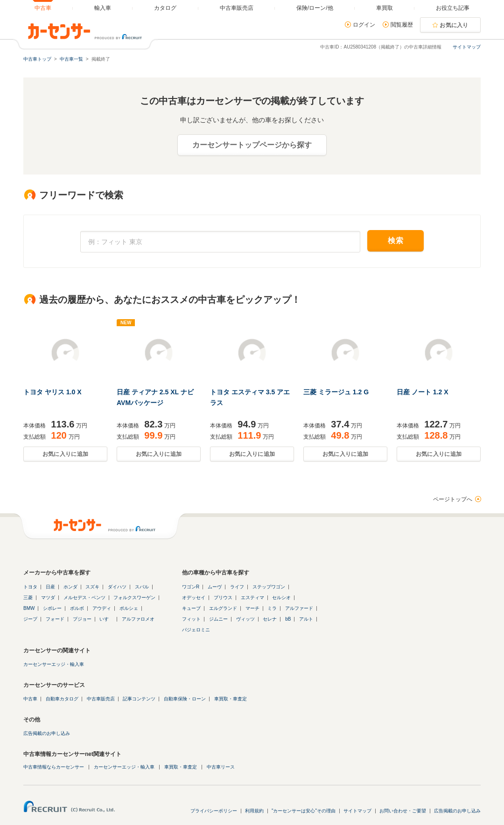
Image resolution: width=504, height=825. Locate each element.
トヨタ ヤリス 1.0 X (52, 392)
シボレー (52, 608)
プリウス (223, 598)
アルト (306, 619)
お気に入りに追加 (65, 454)
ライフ (237, 587)
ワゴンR (191, 587)
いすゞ (106, 619)
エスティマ (252, 598)
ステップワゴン (269, 587)
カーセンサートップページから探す (252, 145)
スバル (142, 587)
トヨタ (30, 587)
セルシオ (281, 598)
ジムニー (218, 619)
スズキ (92, 587)
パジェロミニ (196, 630)
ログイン (364, 25)
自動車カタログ (62, 699)
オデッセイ (194, 598)
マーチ (252, 608)
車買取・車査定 (231, 699)
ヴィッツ (245, 619)
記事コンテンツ (139, 699)
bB (288, 619)
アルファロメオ (138, 619)
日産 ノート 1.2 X (422, 392)
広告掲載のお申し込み (47, 733)
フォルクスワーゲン (134, 598)
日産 (50, 587)
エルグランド (223, 608)
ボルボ (77, 608)
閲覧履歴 (402, 25)
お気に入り (454, 25)
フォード (55, 619)
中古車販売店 (101, 699)
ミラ (272, 608)
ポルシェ (129, 608)
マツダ (48, 598)
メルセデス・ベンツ (84, 598)
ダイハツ (117, 587)
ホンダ (70, 587)
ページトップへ (453, 499)
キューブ (191, 608)
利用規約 (254, 811)
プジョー (82, 619)
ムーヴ (215, 587)
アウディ (102, 608)
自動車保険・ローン (185, 699)
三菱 (28, 598)
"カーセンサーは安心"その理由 (304, 811)
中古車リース (221, 767)
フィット (191, 619)
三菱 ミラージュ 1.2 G (336, 392)
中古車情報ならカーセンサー (54, 767)
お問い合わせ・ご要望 (403, 811)
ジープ (30, 619)
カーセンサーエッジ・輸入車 (54, 664)
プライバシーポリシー (214, 811)
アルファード (299, 608)
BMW (29, 608)
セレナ (270, 619)
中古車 (30, 699)
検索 (395, 241)
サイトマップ (467, 47)
